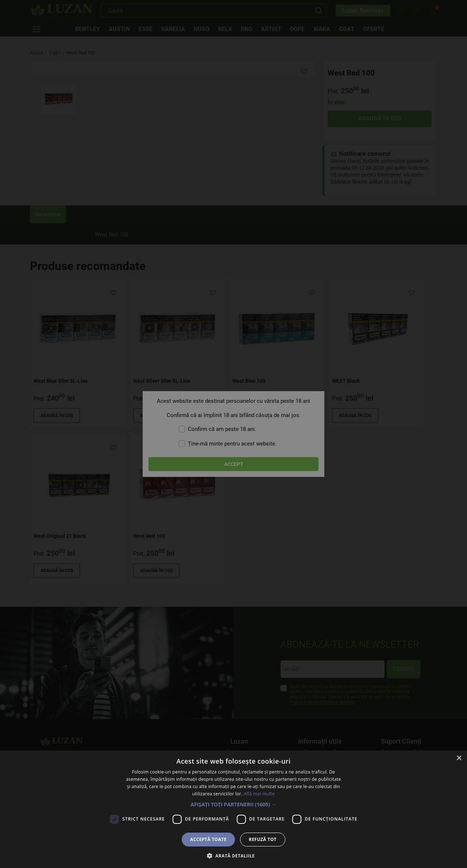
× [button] (459, 758)
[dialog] (233, 434)
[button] (233, 804)
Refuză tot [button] (263, 839)
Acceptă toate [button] (208, 839)
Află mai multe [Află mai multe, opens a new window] (259, 794)
